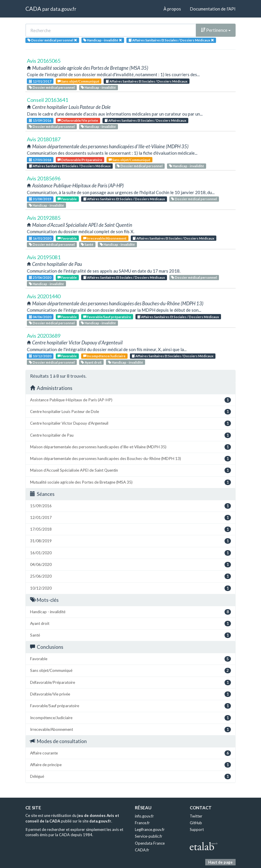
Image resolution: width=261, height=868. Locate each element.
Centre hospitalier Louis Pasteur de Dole (130, 412)
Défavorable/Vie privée (78, 120)
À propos (172, 9)
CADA (33, 9)
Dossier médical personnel (52, 87)
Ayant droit (91, 362)
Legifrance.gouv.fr (150, 829)
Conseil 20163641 (47, 100)
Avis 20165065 (44, 61)
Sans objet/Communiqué (78, 81)
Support (197, 829)
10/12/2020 (40, 356)
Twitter (196, 816)
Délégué (130, 777)
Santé (87, 244)
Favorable (67, 199)
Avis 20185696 (44, 178)
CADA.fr (142, 850)
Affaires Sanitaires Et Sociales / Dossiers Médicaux (147, 81)
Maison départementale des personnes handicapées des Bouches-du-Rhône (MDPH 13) (130, 459)
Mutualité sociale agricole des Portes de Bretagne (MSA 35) (130, 482)
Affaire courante (130, 753)
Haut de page (220, 862)
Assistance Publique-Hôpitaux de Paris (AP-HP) (130, 400)
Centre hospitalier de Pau (130, 435)
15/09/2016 (40, 120)
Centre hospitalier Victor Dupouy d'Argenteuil (130, 423)
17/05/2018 (40, 160)
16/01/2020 (40, 238)
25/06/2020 (40, 277)
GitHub (196, 823)
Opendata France (150, 843)
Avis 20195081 (44, 257)
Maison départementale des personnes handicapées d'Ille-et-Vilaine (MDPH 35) (130, 447)
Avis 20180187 (44, 139)
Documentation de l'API (213, 9)
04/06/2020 (40, 317)
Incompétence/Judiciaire (104, 356)
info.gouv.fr (144, 816)
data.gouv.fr (63, 9)
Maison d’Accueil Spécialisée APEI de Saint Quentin (130, 470)
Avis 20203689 (44, 336)
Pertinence (216, 30)
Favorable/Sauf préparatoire (107, 317)
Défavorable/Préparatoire (80, 160)
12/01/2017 (40, 81)
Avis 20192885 (44, 218)
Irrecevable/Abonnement (105, 238)
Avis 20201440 (44, 296)
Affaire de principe (130, 765)
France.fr (142, 823)
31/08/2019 (40, 199)
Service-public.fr (149, 836)
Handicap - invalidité (98, 87)
